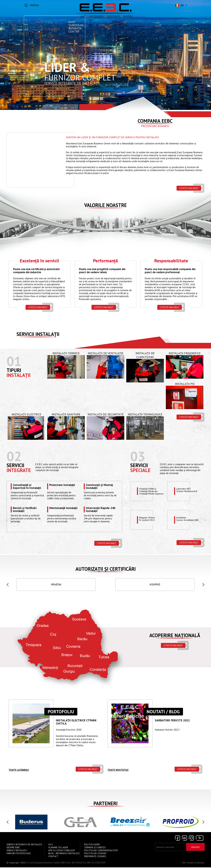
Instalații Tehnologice (145, 415)
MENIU (34, 5)
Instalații (19, 376)
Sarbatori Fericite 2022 (172, 721)
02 (14, 457)
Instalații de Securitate (106, 415)
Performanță (105, 261)
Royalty (201, 863)
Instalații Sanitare (66, 415)
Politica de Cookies (95, 854)
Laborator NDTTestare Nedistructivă (188, 491)
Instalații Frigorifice (185, 354)
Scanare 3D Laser (58, 848)
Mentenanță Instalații (63, 509)
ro (179, 5)
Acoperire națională (175, 636)
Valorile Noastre (105, 205)
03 (138, 457)
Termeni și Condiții (95, 848)
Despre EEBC (13, 848)
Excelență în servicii (39, 261)
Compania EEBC (155, 121)
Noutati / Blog (163, 712)
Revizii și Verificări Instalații (25, 510)
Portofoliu (61, 712)
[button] (8, 585)
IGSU (89, 585)
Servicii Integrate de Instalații (24, 845)
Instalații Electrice (26, 415)
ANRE (155, 585)
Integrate (19, 471)
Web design (188, 863)
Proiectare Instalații (62, 486)
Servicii (15, 466)
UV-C (51, 845)
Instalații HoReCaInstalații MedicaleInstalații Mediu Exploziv (152, 492)
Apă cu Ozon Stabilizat (62, 851)
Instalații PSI (185, 384)
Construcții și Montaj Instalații (99, 487)
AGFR (122, 585)
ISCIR (56, 585)
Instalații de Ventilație (106, 354)
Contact (53, 857)
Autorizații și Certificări (106, 569)
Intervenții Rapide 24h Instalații (101, 510)
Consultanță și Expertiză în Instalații (27, 487)
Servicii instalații (38, 335)
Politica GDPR (92, 845)
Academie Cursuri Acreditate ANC (188, 519)
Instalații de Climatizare (145, 356)
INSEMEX (188, 585)
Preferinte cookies (95, 857)
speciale (140, 471)
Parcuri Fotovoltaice (19, 854)
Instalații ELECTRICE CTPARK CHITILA (76, 723)
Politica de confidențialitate (101, 851)
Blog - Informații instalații (64, 854)
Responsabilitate (171, 261)
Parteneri (105, 804)
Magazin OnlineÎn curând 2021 (147, 519)
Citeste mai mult (189, 188)
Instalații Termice (66, 354)
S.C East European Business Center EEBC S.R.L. (49, 863)
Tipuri (14, 371)
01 (14, 362)
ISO (23, 585)
